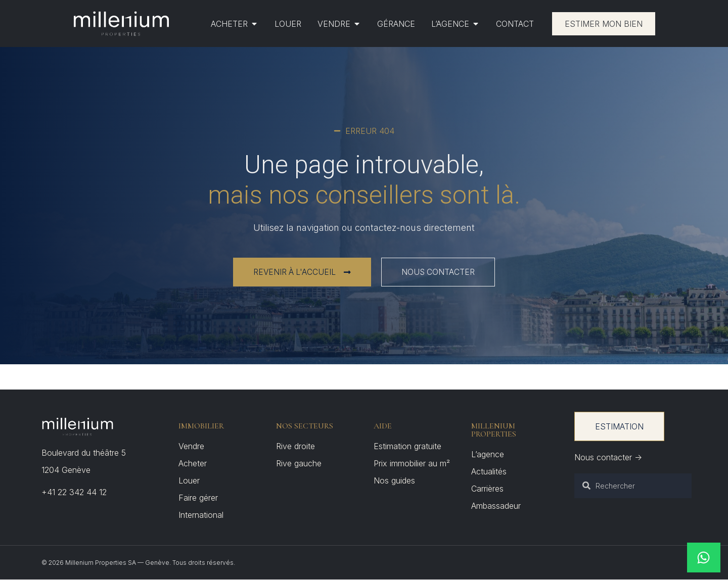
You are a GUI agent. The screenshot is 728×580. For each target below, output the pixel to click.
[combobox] (633, 486)
